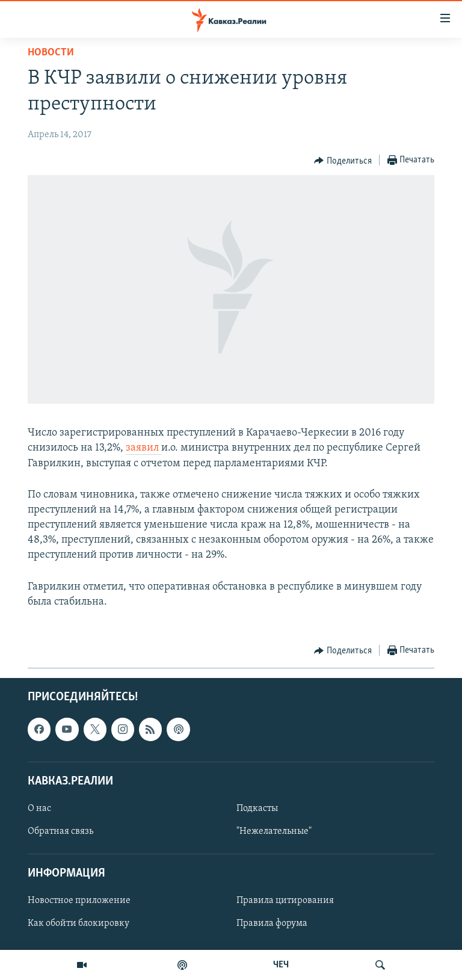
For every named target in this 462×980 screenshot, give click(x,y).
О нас (39, 809)
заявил (143, 448)
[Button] (343, 161)
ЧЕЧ (281, 965)
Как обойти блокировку (79, 924)
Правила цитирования (285, 901)
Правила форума (272, 924)
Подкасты (257, 809)
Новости (51, 53)
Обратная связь (60, 831)
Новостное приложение (79, 901)
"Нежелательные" (274, 831)
